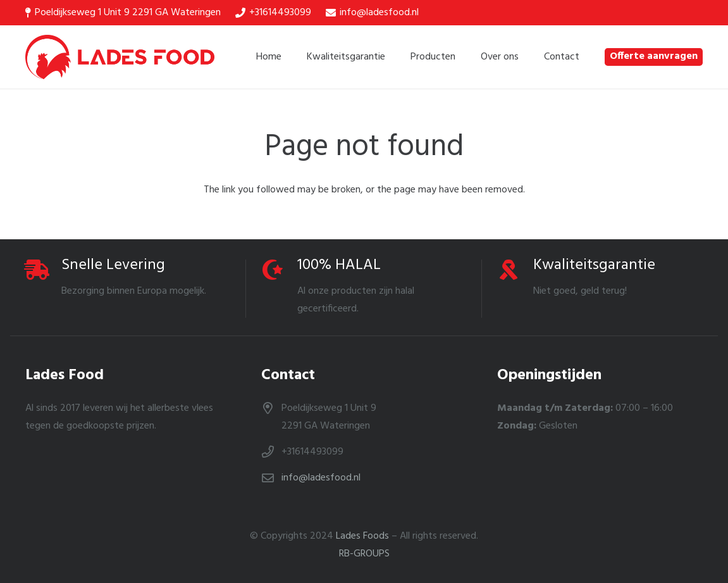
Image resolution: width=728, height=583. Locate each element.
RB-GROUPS (364, 554)
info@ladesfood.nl (321, 478)
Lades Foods (362, 536)
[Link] (120, 57)
